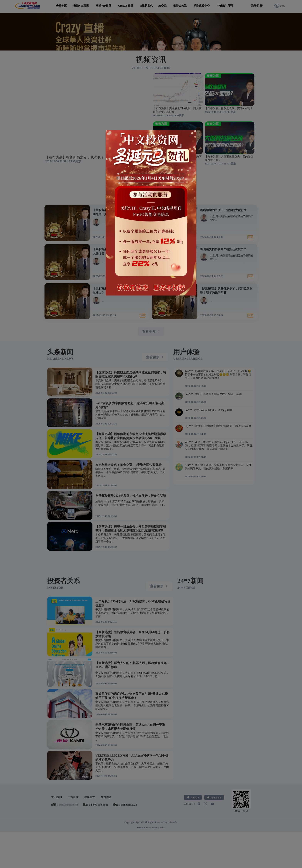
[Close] (190, 136)
